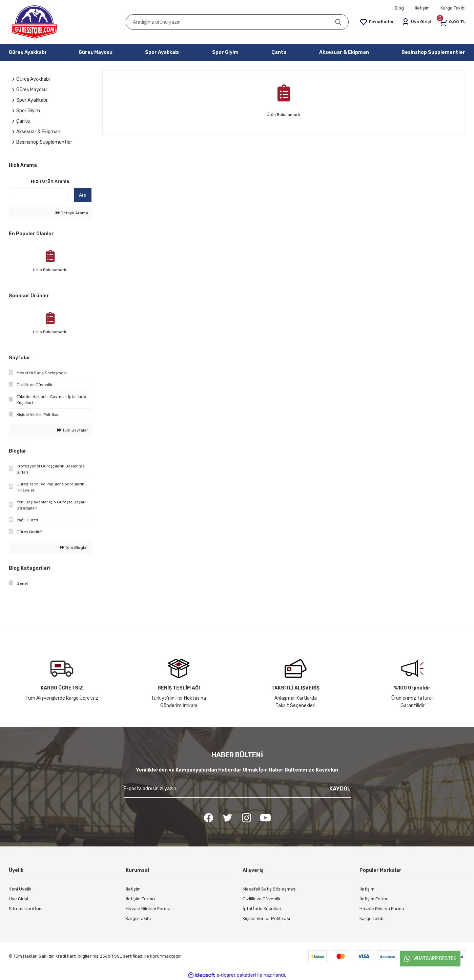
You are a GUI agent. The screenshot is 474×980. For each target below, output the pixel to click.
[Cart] (452, 22)
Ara (83, 195)
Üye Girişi (18, 899)
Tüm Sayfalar (73, 430)
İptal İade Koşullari (262, 909)
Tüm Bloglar (74, 547)
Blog (399, 8)
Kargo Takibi (453, 8)
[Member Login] (417, 22)
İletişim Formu (140, 899)
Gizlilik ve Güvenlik (262, 899)
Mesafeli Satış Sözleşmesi (270, 889)
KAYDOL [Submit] (340, 789)
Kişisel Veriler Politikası (266, 918)
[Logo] (35, 22)
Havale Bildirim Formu (148, 909)
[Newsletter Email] (237, 791)
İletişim (422, 8)
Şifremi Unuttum (26, 909)
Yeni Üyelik (20, 889)
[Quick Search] (39, 195)
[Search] (237, 22)
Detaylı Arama (72, 213)
